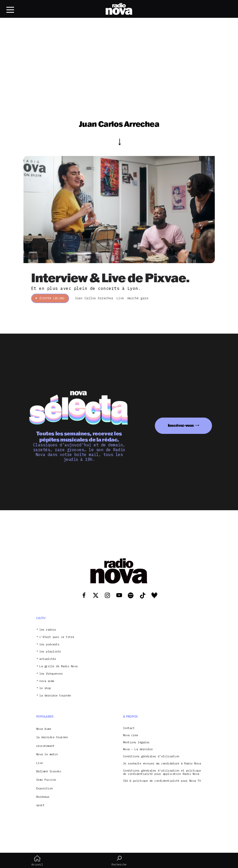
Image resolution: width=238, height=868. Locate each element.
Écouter (50, 298)
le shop (45, 688)
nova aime (47, 681)
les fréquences (51, 674)
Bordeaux (43, 797)
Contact (129, 728)
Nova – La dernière (138, 749)
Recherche (119, 861)
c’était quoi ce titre (57, 637)
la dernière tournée (55, 696)
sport (40, 805)
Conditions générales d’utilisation (151, 756)
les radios (48, 630)
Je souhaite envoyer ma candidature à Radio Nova (162, 764)
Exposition (45, 788)
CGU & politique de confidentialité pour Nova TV (162, 781)
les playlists (50, 652)
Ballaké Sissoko (49, 771)
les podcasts (49, 644)
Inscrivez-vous (181, 425)
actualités (48, 659)
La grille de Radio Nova (58, 666)
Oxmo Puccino (46, 780)
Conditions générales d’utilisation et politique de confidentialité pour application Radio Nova (162, 772)
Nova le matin (47, 754)
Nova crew (130, 735)
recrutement (45, 746)
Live (40, 763)
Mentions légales (136, 742)
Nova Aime (44, 729)
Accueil (37, 861)
